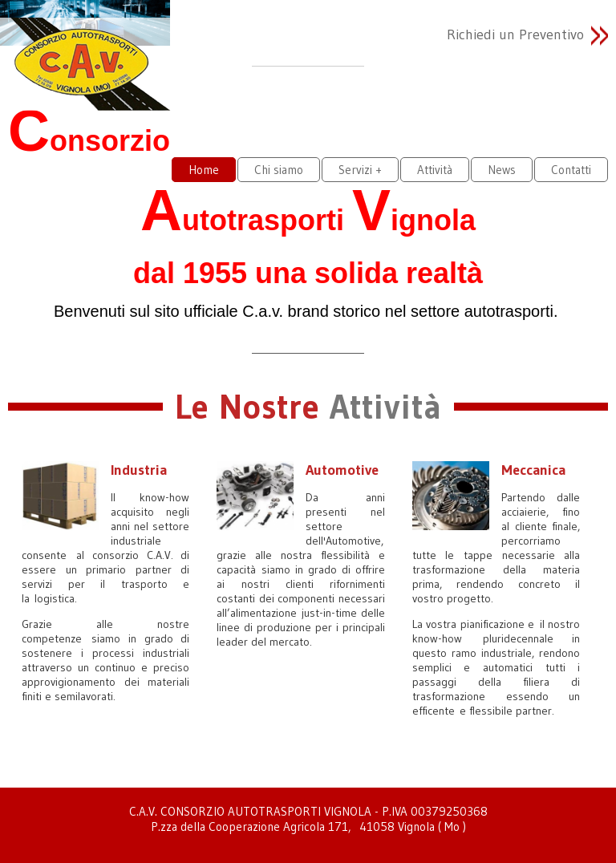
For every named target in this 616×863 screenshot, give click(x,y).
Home (204, 170)
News (502, 170)
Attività (435, 170)
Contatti (571, 170)
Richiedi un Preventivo (515, 34)
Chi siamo (279, 170)
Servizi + (360, 170)
